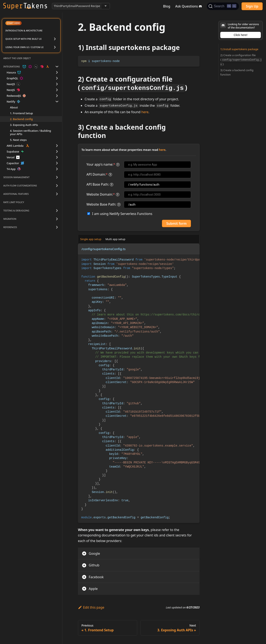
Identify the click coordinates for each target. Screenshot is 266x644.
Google (94, 553)
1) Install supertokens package (239, 49)
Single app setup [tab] (91, 239)
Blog (167, 6)
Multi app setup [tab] (116, 239)
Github (94, 565)
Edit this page (91, 607)
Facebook (96, 577)
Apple (93, 589)
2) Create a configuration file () (241, 60)
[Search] (223, 6)
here (145, 112)
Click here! (240, 35)
